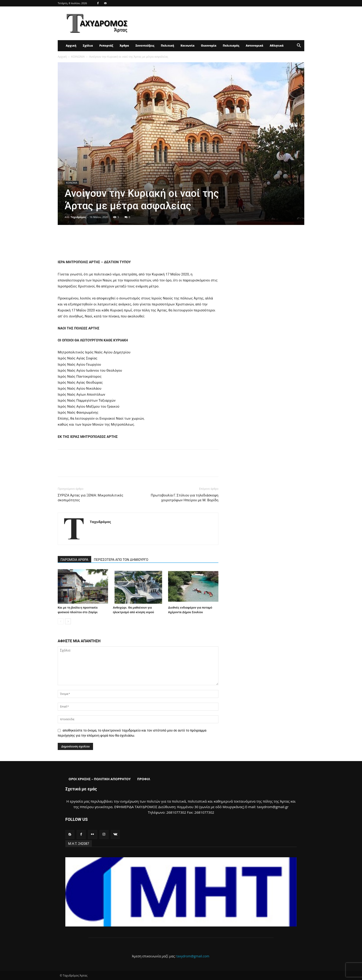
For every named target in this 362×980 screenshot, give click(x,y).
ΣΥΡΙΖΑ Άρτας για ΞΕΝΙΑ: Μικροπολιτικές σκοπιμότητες (90, 498)
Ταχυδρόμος (78, 217)
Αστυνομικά (255, 46)
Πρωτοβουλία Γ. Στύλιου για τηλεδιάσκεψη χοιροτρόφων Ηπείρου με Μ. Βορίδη (185, 498)
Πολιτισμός (231, 46)
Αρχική (71, 46)
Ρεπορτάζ (106, 46)
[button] (299, 46)
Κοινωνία (187, 46)
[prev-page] (61, 621)
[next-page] (68, 621)
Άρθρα (124, 46)
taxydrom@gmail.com (193, 956)
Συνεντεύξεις (145, 46)
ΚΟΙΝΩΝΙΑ (78, 57)
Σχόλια (88, 46)
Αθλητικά (277, 46)
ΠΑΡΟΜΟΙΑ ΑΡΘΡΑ (74, 560)
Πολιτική (167, 46)
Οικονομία (209, 46)
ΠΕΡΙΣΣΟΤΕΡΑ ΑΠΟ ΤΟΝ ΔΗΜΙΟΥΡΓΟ (121, 560)
